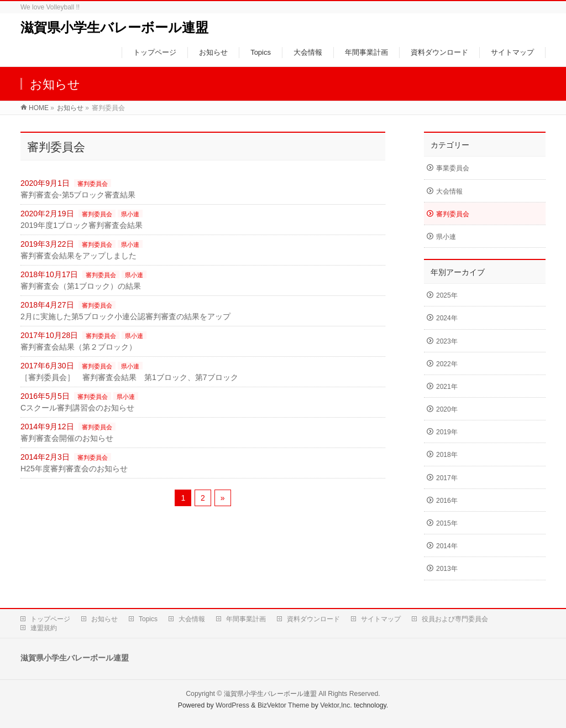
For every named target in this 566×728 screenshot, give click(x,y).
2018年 (447, 455)
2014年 (447, 546)
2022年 (447, 364)
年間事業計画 (246, 619)
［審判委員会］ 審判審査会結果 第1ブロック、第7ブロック (129, 377)
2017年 (447, 478)
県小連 (130, 214)
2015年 (447, 523)
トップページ (50, 619)
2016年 (447, 501)
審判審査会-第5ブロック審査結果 (78, 195)
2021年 (447, 387)
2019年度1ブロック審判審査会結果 (82, 225)
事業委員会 (453, 168)
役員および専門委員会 (455, 619)
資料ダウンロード (313, 619)
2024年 (447, 318)
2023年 (447, 341)
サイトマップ (381, 619)
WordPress (232, 705)
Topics (148, 619)
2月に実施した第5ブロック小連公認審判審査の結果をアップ (125, 316)
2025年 (447, 295)
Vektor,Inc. (336, 705)
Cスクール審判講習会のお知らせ (77, 408)
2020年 (447, 409)
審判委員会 (93, 184)
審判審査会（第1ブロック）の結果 (81, 286)
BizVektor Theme (284, 705)
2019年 (447, 432)
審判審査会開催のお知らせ (67, 438)
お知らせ (104, 619)
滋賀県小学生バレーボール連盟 (114, 27)
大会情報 (449, 191)
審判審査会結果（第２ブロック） (78, 347)
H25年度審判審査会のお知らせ (74, 469)
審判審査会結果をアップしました (78, 256)
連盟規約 (44, 628)
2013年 (447, 569)
